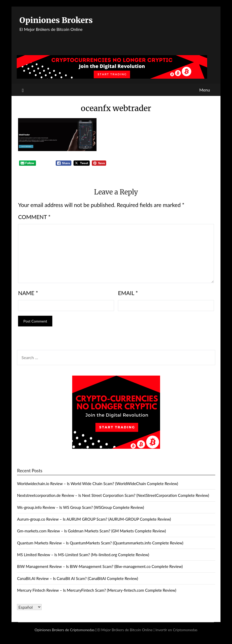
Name (28, 293)
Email (128, 293)
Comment (34, 217)
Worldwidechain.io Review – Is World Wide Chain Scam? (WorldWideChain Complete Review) (97, 484)
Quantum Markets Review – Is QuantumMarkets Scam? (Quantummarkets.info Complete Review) (100, 543)
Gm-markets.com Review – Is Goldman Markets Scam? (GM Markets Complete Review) (91, 531)
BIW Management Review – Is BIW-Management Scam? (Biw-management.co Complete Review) (100, 566)
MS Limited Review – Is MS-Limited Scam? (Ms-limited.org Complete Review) (83, 555)
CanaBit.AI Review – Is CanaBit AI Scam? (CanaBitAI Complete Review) (77, 578)
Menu (205, 90)
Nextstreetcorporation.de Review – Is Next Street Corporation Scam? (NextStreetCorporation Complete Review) (113, 495)
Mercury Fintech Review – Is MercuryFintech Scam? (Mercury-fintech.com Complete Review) (97, 590)
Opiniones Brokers (56, 20)
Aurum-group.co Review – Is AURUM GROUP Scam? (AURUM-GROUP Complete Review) (94, 519)
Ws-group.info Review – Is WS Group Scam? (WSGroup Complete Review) (80, 507)
